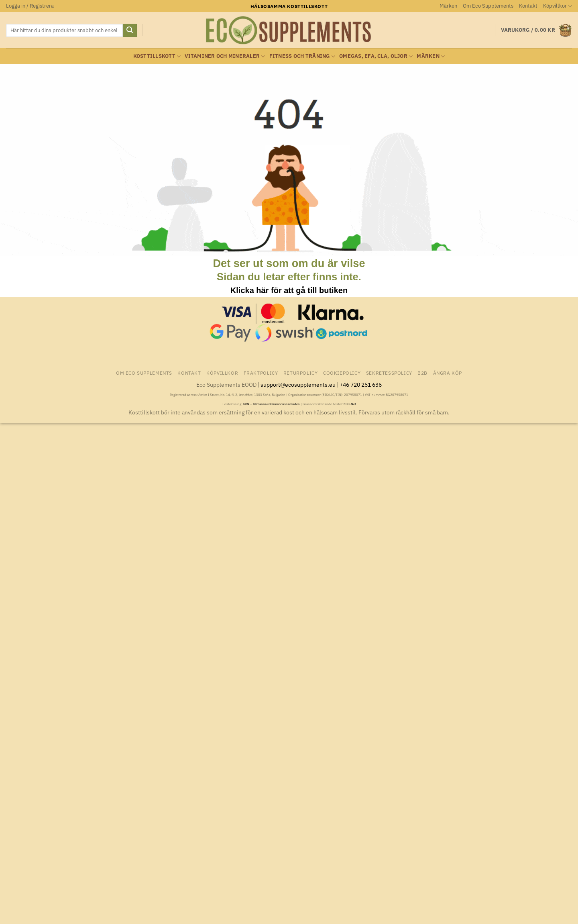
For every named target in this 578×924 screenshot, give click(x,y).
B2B (422, 373)
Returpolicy (301, 373)
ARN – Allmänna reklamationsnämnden (271, 404)
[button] (30, 6)
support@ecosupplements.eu (298, 384)
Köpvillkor (558, 6)
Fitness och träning (302, 56)
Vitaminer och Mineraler (225, 56)
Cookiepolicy (342, 373)
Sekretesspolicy (389, 373)
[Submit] (130, 31)
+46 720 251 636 (361, 384)
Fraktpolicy (261, 373)
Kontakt (528, 6)
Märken (448, 6)
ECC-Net (350, 404)
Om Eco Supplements (488, 6)
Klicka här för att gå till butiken (289, 290)
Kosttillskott (157, 56)
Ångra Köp (448, 373)
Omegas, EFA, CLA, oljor (376, 56)
